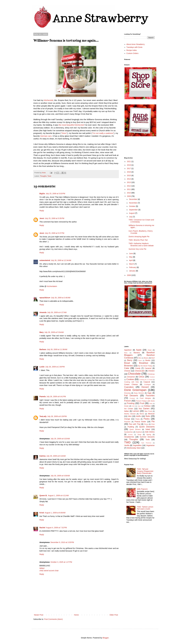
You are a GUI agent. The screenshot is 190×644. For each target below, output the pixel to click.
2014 (129, 179)
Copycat (147, 382)
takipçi (42, 568)
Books (148, 360)
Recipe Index (132, 50)
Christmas (151, 374)
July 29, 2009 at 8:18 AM (56, 456)
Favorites (150, 396)
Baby (126, 353)
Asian (150, 350)
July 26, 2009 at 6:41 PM (56, 397)
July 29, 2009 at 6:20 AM (60, 439)
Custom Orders (132, 53)
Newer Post (39, 615)
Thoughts (43, 176)
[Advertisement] (136, 332)
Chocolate (134, 374)
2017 (129, 168)
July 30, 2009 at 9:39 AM (60, 476)
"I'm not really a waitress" (103, 133)
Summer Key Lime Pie (137, 249)
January (132, 271)
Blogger (106, 638)
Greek (126, 406)
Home (76, 615)
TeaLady (43, 416)
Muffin (139, 416)
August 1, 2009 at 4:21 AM (58, 496)
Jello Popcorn (142, 489)
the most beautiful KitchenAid (71, 125)
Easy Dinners (139, 393)
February (133, 267)
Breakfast (144, 363)
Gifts (151, 404)
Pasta (137, 419)
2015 (129, 175)
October (132, 206)
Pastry (147, 419)
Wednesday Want (134, 448)
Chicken (151, 371)
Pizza (146, 424)
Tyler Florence (146, 443)
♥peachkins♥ (45, 298)
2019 (129, 165)
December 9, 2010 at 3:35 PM (62, 542)
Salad (148, 429)
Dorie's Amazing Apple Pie (139, 237)
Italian (127, 411)
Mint (130, 416)
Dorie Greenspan (135, 390)
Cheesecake (140, 371)
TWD (127, 442)
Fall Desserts (131, 396)
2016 (129, 172)
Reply (42, 211)
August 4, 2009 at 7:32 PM (56, 528)
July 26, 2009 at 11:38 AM (57, 349)
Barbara (43, 349)
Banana (137, 353)
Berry (130, 360)
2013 (129, 182)
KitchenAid (49, 100)
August (132, 213)
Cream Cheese (131, 384)
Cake (127, 368)
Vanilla (127, 445)
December (133, 199)
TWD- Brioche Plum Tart (138, 240)
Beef (153, 358)
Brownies (129, 366)
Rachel (42, 528)
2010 (129, 193)
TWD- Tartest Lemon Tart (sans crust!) (145, 508)
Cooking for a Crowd (146, 380)
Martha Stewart (130, 414)
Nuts (148, 416)
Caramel (148, 368)
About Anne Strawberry (136, 44)
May (131, 257)
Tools (49, 176)
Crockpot (147, 385)
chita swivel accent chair (49, 571)
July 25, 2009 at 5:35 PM (55, 218)
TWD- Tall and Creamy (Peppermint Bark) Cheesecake (145, 471)
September (134, 210)
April (131, 260)
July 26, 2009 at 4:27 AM (57, 312)
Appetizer (128, 350)
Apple (139, 350)
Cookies (130, 379)
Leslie (42, 367)
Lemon (136, 411)
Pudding (131, 427)
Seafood (139, 432)
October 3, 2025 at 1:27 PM (61, 562)
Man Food (148, 411)
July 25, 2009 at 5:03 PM (55, 194)
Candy (138, 368)
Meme (142, 414)
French (127, 401)
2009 (129, 196)
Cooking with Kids (131, 382)
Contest (152, 377)
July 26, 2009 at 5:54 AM (54, 332)
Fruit (142, 403)
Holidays (147, 406)
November (133, 203)
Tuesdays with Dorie (134, 47)
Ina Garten (144, 409)
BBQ (140, 358)
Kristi (42, 513)
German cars (46, 136)
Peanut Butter (140, 422)
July (131, 217)
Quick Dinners (135, 429)
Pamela (43, 397)
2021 (129, 161)
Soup (139, 435)
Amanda (43, 312)
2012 (129, 186)
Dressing (127, 393)
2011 (129, 189)
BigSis (42, 194)
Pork (153, 424)
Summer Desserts (147, 437)
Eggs (150, 393)
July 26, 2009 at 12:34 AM (61, 260)
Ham (139, 406)
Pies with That (135, 424)
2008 (129, 275)
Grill (133, 406)
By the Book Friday (145, 366)
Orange (127, 419)
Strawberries (129, 437)
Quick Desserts (147, 427)
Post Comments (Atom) (53, 619)
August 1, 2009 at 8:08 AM (55, 513)
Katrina (42, 456)
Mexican (151, 414)
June (131, 253)
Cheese (127, 371)
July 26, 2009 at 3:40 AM (61, 298)
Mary (42, 332)
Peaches (127, 422)
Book (140, 360)
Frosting (131, 403)
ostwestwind (45, 260)
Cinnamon (131, 377)
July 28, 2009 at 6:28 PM (57, 416)
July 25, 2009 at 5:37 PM (55, 233)
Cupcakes (129, 387)
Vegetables (137, 445)
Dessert (145, 387)
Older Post (114, 615)
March (132, 264)
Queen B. (43, 496)
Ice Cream (129, 409)
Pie (153, 422)
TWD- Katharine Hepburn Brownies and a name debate (141, 245)
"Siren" (64, 133)
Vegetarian (150, 445)
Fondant (132, 398)
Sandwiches (128, 432)
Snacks (130, 435)
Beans (146, 358)
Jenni (42, 218)
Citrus (141, 377)
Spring (149, 435)
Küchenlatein (52, 286)
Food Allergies (145, 398)
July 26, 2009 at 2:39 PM (55, 367)
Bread (127, 363)
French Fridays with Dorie (145, 401)
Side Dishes (150, 432)
